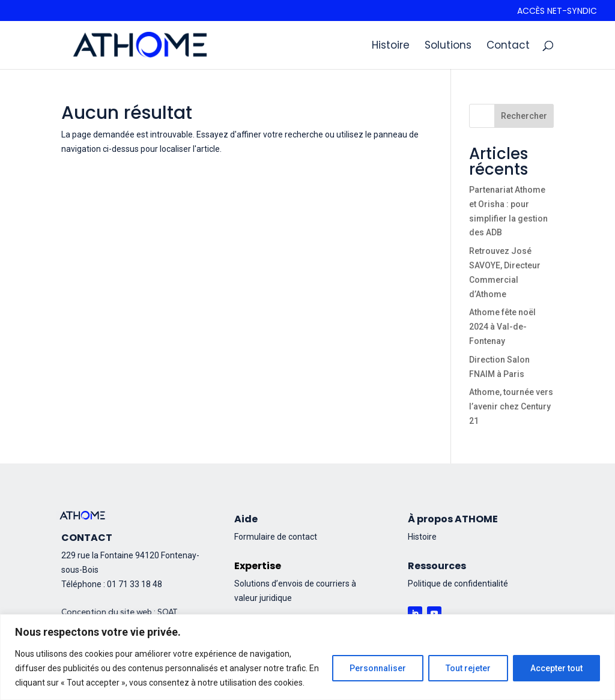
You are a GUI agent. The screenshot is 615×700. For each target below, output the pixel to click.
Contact (508, 47)
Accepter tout (556, 668)
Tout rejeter (468, 668)
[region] (307, 657)
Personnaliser (378, 668)
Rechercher (524, 116)
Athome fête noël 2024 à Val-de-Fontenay (502, 327)
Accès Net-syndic (557, 12)
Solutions (448, 47)
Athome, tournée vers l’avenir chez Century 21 (511, 406)
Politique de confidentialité (458, 584)
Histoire (391, 47)
